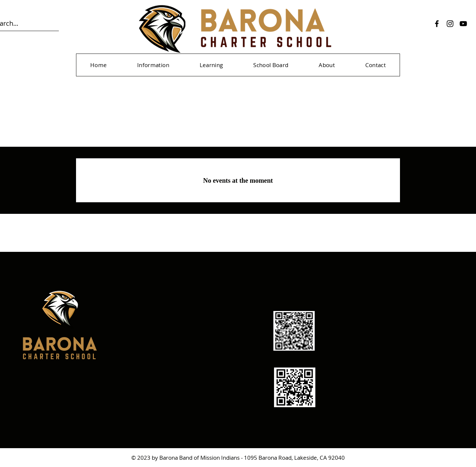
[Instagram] (450, 24)
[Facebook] (437, 24)
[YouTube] (463, 24)
